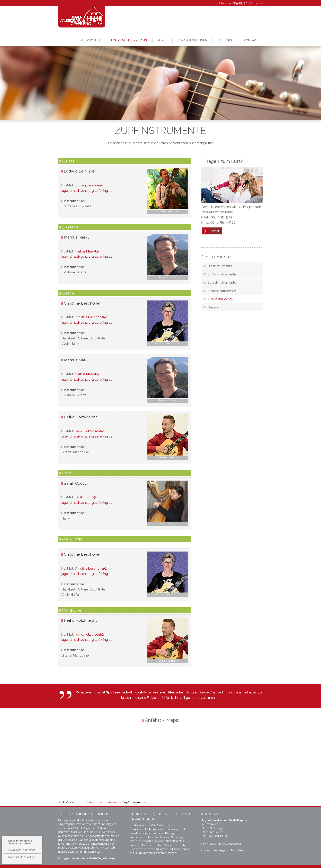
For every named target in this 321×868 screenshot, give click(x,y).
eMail (216, 231)
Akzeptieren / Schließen (20, 850)
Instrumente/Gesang (129, 40)
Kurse (162, 40)
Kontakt (258, 3)
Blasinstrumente (220, 266)
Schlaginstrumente (222, 274)
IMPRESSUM (210, 844)
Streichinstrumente (222, 283)
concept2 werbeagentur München (222, 850)
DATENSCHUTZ (231, 844)
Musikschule (90, 40)
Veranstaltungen (192, 40)
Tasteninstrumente (222, 291)
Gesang (213, 307)
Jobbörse (226, 40)
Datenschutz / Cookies (20, 857)
